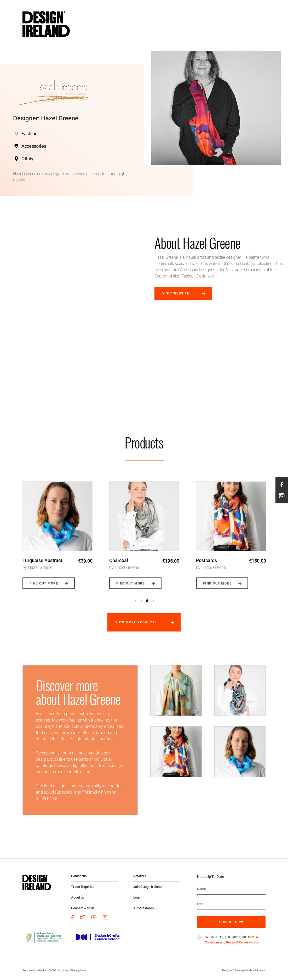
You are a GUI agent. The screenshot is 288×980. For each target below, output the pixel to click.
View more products (136, 622)
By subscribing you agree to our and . (232, 940)
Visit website (176, 293)
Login (137, 897)
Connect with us (83, 908)
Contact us (79, 876)
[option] (57, 531)
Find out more (44, 583)
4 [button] (153, 601)
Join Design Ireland (147, 887)
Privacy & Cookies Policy (242, 942)
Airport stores (144, 908)
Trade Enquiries (83, 887)
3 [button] (147, 601)
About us (78, 897)
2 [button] (141, 601)
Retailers (140, 876)
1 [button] (135, 601)
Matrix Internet (258, 970)
